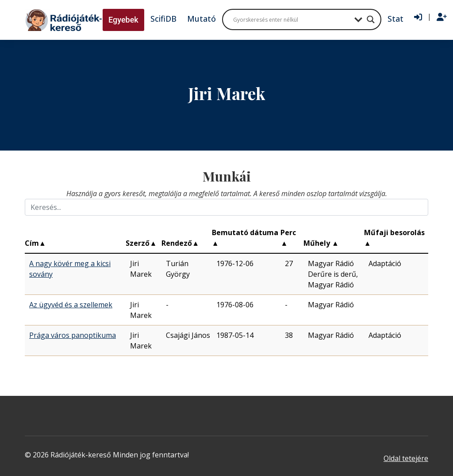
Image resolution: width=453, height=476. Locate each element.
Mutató (202, 19)
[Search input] (292, 19)
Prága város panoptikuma (73, 335)
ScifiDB (163, 19)
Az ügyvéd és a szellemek (71, 305)
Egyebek (123, 20)
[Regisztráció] (442, 17)
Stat (395, 19)
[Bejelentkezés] (418, 17)
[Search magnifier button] (371, 19)
